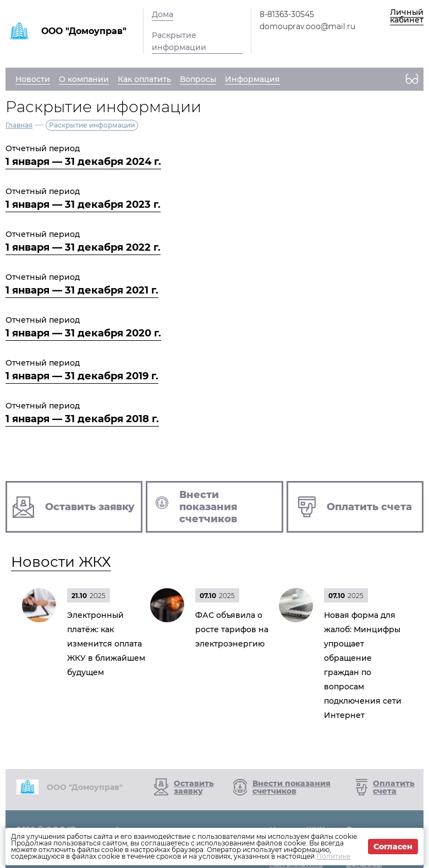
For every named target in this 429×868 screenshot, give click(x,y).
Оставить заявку (194, 787)
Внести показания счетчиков (291, 787)
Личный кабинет (407, 16)
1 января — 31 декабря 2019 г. (82, 376)
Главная (19, 125)
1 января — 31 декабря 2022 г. (83, 247)
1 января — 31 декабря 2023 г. (83, 204)
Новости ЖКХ (61, 562)
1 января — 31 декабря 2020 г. (83, 333)
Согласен (393, 847)
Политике (333, 856)
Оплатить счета (394, 787)
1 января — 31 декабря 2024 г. (83, 162)
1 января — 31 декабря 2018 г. (82, 419)
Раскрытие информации (179, 41)
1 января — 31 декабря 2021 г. (82, 290)
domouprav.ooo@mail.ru (307, 26)
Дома (163, 14)
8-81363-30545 (287, 14)
